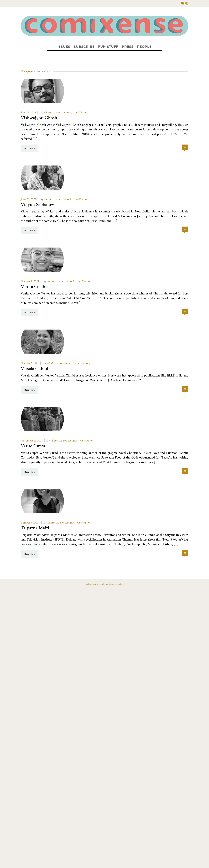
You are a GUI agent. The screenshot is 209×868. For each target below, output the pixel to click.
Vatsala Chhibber (37, 369)
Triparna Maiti (35, 528)
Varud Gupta (33, 446)
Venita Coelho (34, 287)
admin (48, 113)
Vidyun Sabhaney (37, 205)
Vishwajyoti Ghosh (39, 118)
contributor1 (63, 113)
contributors (80, 113)
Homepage (27, 71)
